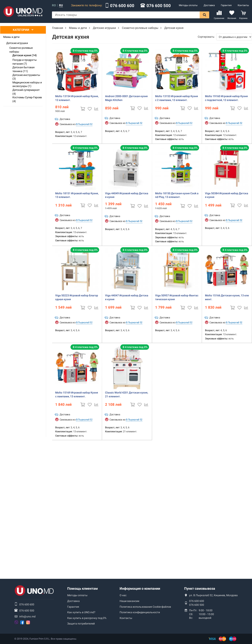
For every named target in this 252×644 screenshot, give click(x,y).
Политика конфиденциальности (140, 612)
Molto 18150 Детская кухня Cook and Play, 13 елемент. (177, 195)
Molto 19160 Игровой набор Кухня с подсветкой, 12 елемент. (226, 98)
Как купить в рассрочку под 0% (87, 618)
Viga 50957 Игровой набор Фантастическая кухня (177, 297)
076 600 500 (159, 6)
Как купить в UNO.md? (81, 612)
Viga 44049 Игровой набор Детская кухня (127, 195)
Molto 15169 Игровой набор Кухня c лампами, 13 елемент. (77, 394)
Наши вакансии (129, 601)
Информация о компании (140, 588)
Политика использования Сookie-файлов (145, 607)
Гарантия (226, 5)
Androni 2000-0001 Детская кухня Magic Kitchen (126, 98)
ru (61, 5)
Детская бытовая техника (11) (23, 69)
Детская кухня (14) (25, 55)
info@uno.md (27, 616)
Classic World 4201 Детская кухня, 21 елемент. (127, 394)
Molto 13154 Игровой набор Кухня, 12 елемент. (77, 98)
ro (54, 5)
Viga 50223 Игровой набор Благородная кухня (77, 297)
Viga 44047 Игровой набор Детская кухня (127, 297)
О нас (123, 595)
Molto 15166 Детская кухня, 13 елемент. (227, 297)
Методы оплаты (188, 5)
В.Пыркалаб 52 (84, 124)
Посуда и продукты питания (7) (25, 62)
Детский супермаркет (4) (26, 92)
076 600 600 (122, 6)
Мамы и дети (11, 37)
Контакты (243, 5)
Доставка (209, 5)
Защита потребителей (81, 624)
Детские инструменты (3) (26, 77)
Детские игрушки (17, 43)
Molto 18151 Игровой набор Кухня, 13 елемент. (77, 195)
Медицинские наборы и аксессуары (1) (27, 84)
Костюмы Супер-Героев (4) (27, 99)
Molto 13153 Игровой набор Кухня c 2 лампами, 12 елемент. (177, 98)
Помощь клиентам (83, 588)
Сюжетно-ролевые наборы (21, 50)
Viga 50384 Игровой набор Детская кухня (227, 195)
